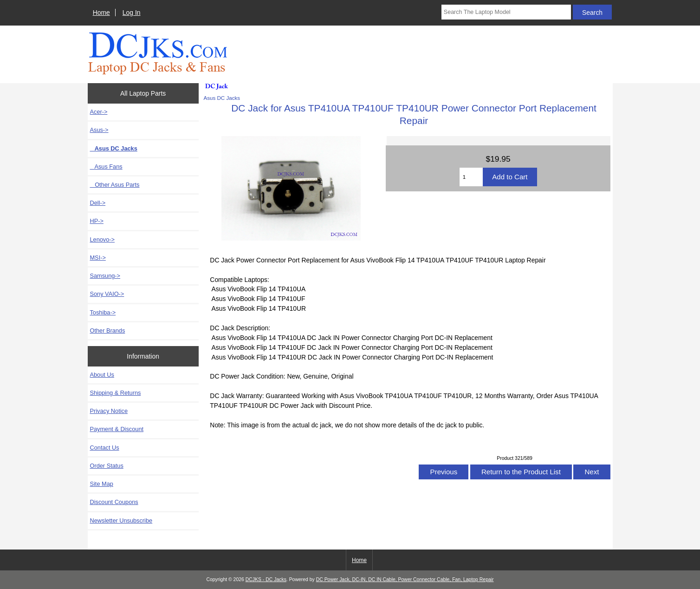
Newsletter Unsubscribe (121, 520)
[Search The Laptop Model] (506, 12)
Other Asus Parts (115, 185)
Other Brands (108, 330)
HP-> (97, 221)
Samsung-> (105, 276)
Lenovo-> (103, 239)
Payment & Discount (117, 429)
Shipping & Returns (116, 393)
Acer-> (99, 112)
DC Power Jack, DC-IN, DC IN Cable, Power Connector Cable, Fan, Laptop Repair (405, 579)
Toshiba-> (103, 312)
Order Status (107, 466)
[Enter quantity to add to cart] (471, 177)
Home (101, 13)
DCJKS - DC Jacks (266, 579)
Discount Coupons (114, 502)
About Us (102, 375)
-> (99, 130)
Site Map (102, 484)
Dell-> (98, 203)
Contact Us (105, 448)
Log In (132, 13)
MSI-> (98, 258)
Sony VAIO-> (107, 294)
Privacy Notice (109, 411)
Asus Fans (106, 167)
